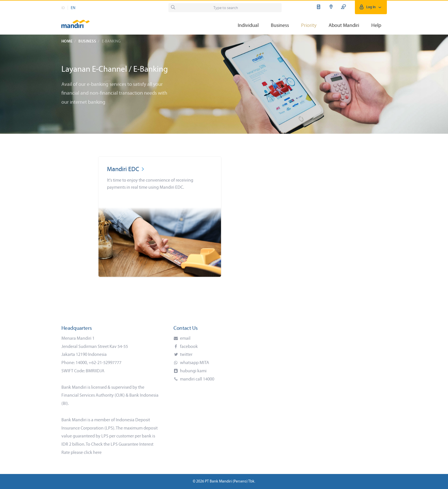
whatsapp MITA (194, 363)
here (97, 453)
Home (67, 42)
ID (63, 8)
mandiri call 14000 (197, 379)
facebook (188, 347)
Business (87, 42)
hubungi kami (193, 371)
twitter (186, 355)
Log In (371, 7)
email (185, 339)
